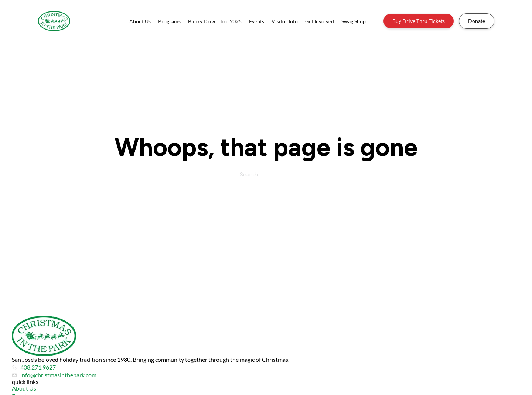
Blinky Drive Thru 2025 (215, 21)
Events (257, 21)
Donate (477, 21)
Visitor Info (285, 21)
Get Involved (320, 21)
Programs (169, 21)
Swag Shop (354, 21)
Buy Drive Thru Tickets (419, 21)
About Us (140, 21)
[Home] (54, 21)
